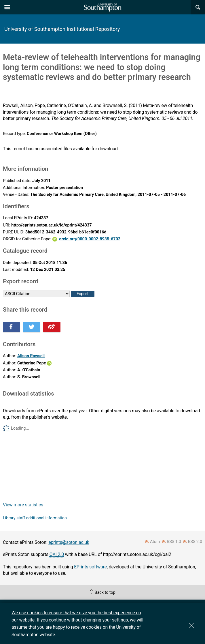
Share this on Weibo (52, 327)
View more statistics (23, 505)
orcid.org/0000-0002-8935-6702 (90, 239)
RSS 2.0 (195, 542)
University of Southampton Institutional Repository (62, 29)
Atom (155, 542)
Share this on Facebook (12, 327)
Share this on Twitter (32, 327)
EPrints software (90, 567)
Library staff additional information (35, 518)
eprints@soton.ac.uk (69, 542)
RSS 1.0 (174, 542)
